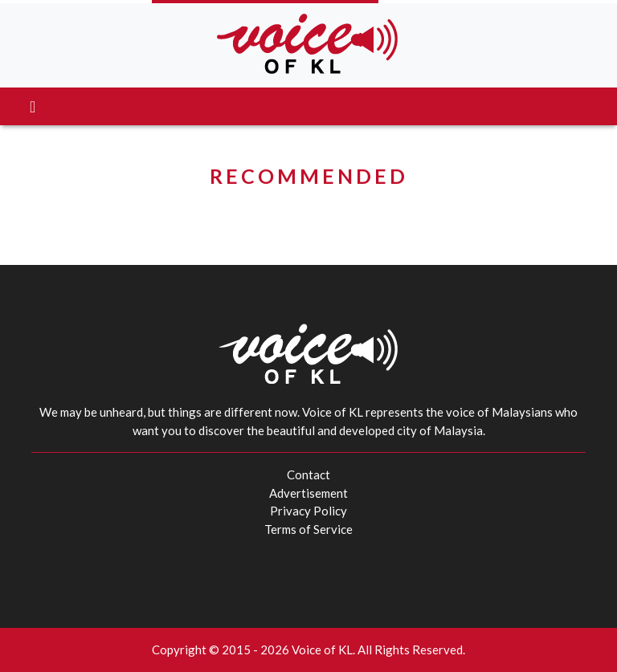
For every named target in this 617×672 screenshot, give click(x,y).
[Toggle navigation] (33, 106)
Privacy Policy (308, 511)
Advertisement (308, 493)
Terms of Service (308, 529)
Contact (308, 474)
